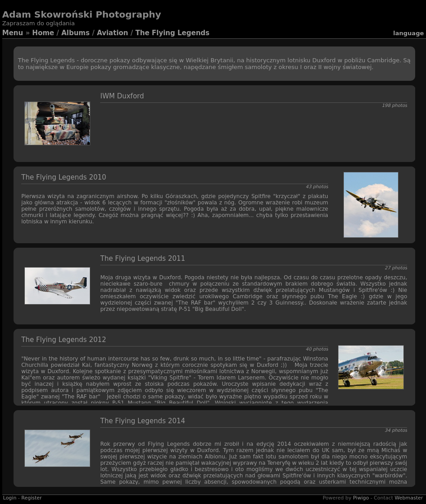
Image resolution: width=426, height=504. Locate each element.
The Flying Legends (172, 33)
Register (31, 498)
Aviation (113, 33)
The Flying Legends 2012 (64, 340)
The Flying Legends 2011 (143, 259)
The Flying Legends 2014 (143, 421)
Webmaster (409, 498)
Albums (76, 33)
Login (10, 498)
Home (43, 33)
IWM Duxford (122, 96)
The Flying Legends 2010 (64, 177)
